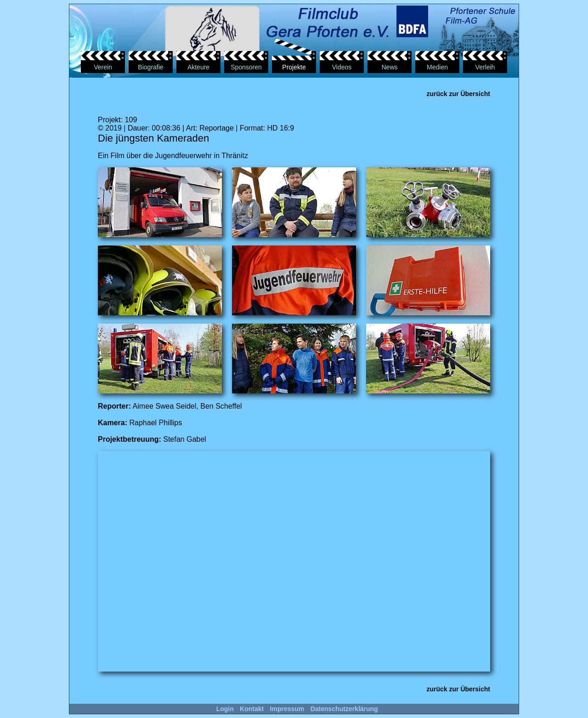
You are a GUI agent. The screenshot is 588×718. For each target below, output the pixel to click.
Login (225, 709)
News (389, 67)
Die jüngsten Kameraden (153, 138)
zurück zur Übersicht (458, 94)
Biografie (150, 67)
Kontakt (252, 709)
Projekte (294, 67)
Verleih (485, 67)
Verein (103, 67)
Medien (437, 67)
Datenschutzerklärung (344, 709)
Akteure (198, 67)
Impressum (287, 709)
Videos (342, 67)
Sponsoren (246, 67)
